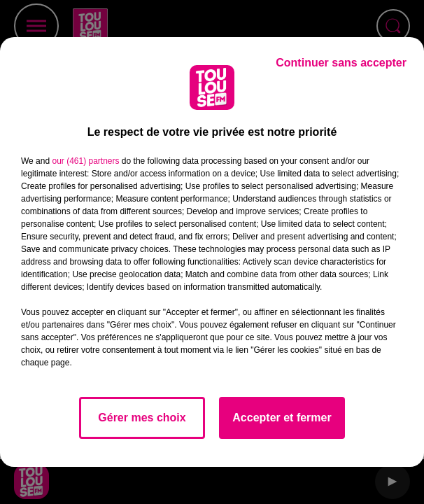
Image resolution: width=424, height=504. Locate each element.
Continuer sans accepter (341, 63)
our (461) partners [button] (85, 161)
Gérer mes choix (142, 418)
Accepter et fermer (282, 418)
